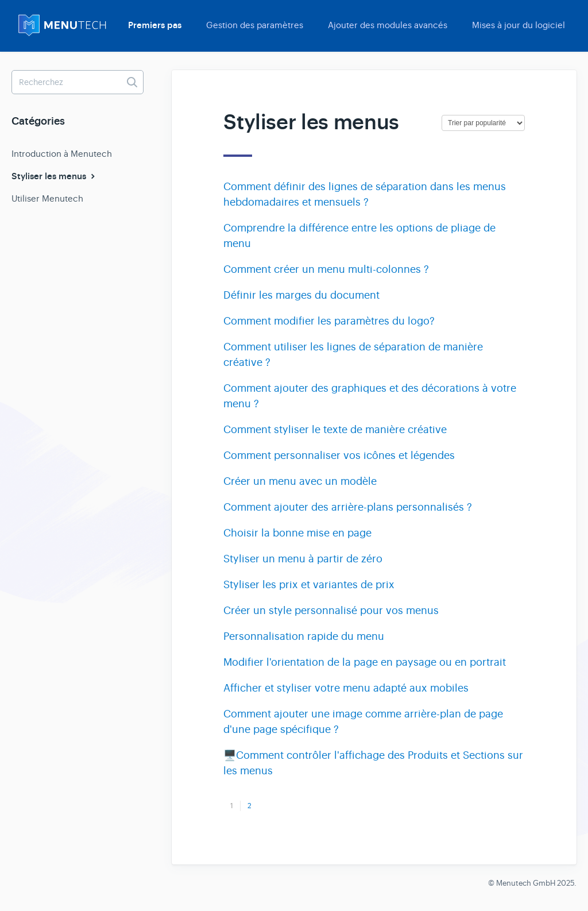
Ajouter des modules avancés (388, 25)
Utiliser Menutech (47, 198)
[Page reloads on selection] (483, 123)
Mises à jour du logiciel (519, 25)
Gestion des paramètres (255, 25)
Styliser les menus (55, 176)
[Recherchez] (78, 82)
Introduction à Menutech (62, 154)
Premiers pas (155, 25)
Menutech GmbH (526, 883)
